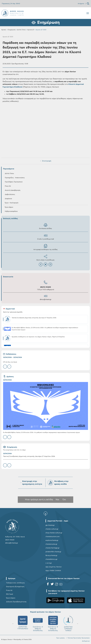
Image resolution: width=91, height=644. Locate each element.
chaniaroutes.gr (51, 544)
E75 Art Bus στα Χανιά (10, 362)
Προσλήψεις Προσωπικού (14, 182)
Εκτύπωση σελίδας (46, 226)
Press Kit (8, 186)
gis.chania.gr (50, 525)
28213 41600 (45, 287)
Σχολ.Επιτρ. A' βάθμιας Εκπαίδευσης (38, 624)
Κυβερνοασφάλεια (11, 211)
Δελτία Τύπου (21, 30)
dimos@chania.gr (46, 300)
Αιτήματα (81, 4)
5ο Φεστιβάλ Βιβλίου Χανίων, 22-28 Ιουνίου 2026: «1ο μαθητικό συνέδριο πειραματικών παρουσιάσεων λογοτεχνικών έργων (41, 433)
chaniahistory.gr (51, 559)
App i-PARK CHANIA (53, 571)
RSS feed (9, 594)
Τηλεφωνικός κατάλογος (15, 583)
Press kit (9, 590)
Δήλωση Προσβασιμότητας (16, 602)
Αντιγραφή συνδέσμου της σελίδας (46, 247)
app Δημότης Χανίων (54, 567)
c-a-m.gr (49, 563)
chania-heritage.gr (53, 548)
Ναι (57, 500)
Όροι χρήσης (61, 638)
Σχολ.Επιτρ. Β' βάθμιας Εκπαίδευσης (53, 624)
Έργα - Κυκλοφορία (12, 203)
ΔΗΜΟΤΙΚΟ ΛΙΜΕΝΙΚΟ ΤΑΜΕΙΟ (68, 624)
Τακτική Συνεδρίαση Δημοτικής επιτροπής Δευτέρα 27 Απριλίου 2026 (29, 456)
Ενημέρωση (12, 30)
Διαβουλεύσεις (10, 194)
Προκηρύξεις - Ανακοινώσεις (15, 178)
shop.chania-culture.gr (54, 533)
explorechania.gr (52, 540)
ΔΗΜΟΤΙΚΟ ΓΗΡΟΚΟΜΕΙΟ (23, 623)
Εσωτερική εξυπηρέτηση (15, 587)
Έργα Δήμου (9, 207)
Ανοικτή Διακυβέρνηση (13, 190)
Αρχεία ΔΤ (31, 30)
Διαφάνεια (8, 199)
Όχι (64, 500)
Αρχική (4, 30)
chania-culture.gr (52, 529)
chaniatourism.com (53, 537)
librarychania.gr (51, 555)
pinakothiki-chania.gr (53, 552)
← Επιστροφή (45, 161)
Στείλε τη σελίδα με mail (46, 237)
